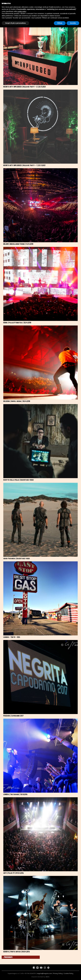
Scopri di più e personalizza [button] (15, 23)
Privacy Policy (58, 973)
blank (47, 977)
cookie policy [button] (22, 11)
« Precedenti (8, 957)
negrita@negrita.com (44, 973)
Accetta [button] (73, 23)
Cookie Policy (69, 973)
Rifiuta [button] (60, 23)
